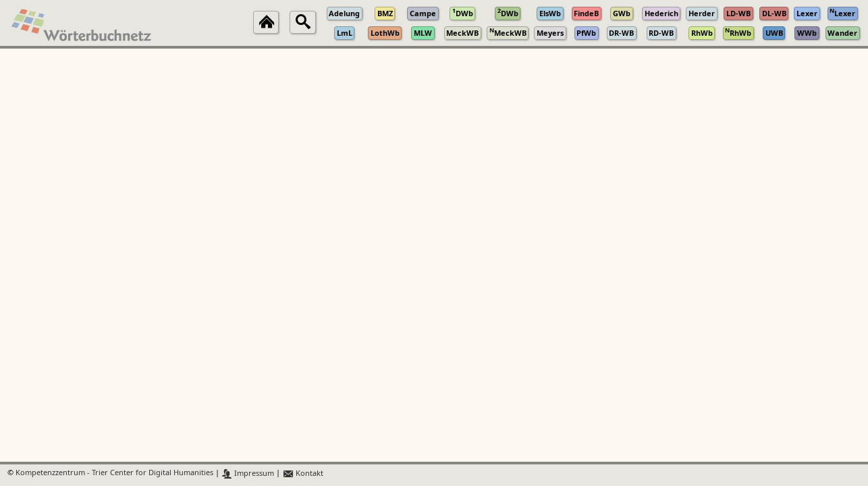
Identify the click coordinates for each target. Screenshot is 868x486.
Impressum (248, 474)
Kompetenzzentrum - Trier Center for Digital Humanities (114, 474)
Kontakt (303, 474)
